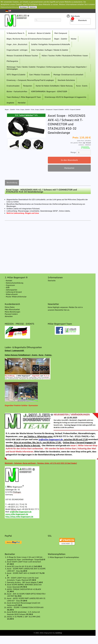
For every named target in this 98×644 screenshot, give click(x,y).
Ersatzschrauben (13, 86)
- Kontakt (8, 281)
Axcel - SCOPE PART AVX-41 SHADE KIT (23, 573)
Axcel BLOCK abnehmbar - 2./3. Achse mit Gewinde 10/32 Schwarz (23, 613)
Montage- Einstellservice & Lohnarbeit (68, 75)
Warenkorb (82, 20)
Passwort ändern (11, 314)
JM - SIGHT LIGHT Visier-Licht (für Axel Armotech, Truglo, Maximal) (23, 579)
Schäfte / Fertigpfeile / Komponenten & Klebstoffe (51, 44)
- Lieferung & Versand (13, 292)
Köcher (74, 39)
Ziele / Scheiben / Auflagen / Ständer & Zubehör (50, 50)
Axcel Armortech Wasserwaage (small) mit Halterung (24, 604)
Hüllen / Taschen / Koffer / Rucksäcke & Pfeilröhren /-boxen (65, 56)
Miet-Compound (61, 33)
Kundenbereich (12, 304)
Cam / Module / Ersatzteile (40, 75)
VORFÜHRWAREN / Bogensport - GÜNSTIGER (49, 91)
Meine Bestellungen (13, 312)
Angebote (10, 103)
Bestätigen (23, 7)
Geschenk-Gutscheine (66, 80)
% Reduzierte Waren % (15, 33)
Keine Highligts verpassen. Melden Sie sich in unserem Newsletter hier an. (65, 309)
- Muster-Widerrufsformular (16, 297)
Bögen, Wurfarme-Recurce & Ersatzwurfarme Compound (29, 39)
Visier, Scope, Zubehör (23, 110)
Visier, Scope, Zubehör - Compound (42, 110)
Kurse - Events (82, 86)
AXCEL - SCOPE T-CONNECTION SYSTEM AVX (25, 607)
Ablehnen (33, 7)
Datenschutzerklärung (9, 7)
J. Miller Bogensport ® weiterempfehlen (63, 557)
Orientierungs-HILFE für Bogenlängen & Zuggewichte (65, 97)
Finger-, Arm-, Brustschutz (17, 44)
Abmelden (9, 316)
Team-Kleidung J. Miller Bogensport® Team (24, 97)
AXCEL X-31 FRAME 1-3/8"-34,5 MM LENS (24, 617)
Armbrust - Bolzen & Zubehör (39, 33)
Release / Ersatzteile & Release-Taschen (22, 56)
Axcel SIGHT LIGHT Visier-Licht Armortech (24, 562)
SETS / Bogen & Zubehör (16, 75)
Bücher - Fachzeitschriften (17, 91)
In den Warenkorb (69, 160)
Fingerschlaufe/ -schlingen (17, 50)
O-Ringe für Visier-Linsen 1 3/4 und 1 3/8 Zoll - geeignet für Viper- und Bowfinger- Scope (25, 558)
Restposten (28, 86)
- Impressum (10, 285)
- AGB (7, 287)
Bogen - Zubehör (61, 39)
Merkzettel (69, 168)
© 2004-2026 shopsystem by (48, 633)
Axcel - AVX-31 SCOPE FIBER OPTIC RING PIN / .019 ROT (26, 595)
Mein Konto (75, 16)
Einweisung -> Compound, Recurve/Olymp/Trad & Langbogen (30, 80)
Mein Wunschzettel (12, 309)
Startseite (52, 281)
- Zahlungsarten (11, 290)
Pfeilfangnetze (12, 61)
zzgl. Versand (87, 143)
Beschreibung (12, 183)
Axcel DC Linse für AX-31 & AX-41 (21, 566)
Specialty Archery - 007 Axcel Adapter (22, 582)
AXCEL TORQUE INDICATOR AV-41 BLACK (24, 589)
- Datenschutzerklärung (14, 283)
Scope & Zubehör (58, 110)
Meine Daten (10, 307)
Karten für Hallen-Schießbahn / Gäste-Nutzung (54, 86)
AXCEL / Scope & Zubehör (73, 110)
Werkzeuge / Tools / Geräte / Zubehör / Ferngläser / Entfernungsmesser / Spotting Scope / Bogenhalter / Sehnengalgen (47, 68)
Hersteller (22, 103)
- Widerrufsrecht (11, 294)
